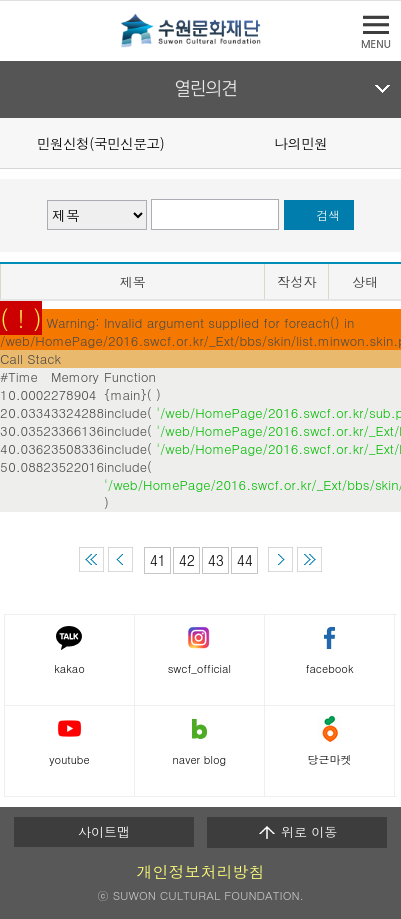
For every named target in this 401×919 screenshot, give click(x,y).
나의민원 (300, 143)
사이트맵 (104, 831)
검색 (328, 215)
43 (216, 560)
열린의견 (205, 89)
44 (245, 560)
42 (187, 560)
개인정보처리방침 (201, 871)
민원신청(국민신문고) (100, 143)
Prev (12, 142)
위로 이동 (297, 832)
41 (158, 560)
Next (389, 142)
